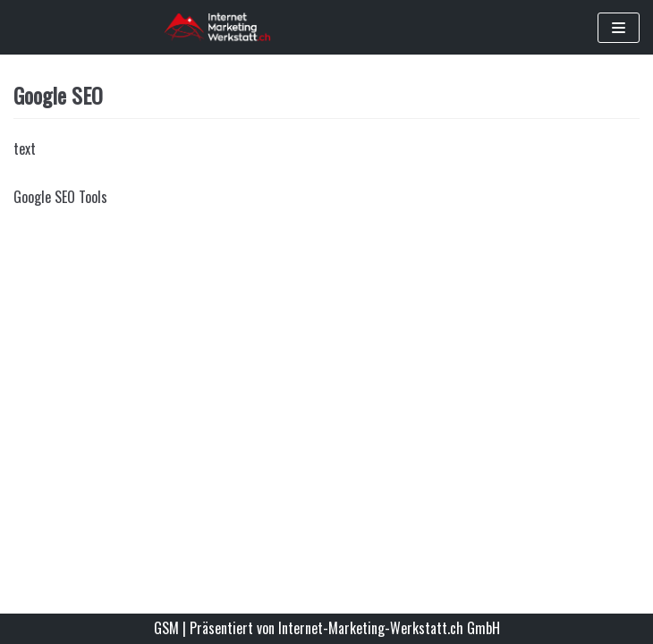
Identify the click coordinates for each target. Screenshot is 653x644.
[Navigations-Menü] (619, 28)
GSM (166, 628)
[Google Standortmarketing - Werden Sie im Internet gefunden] (217, 27)
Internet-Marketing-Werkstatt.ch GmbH (389, 628)
